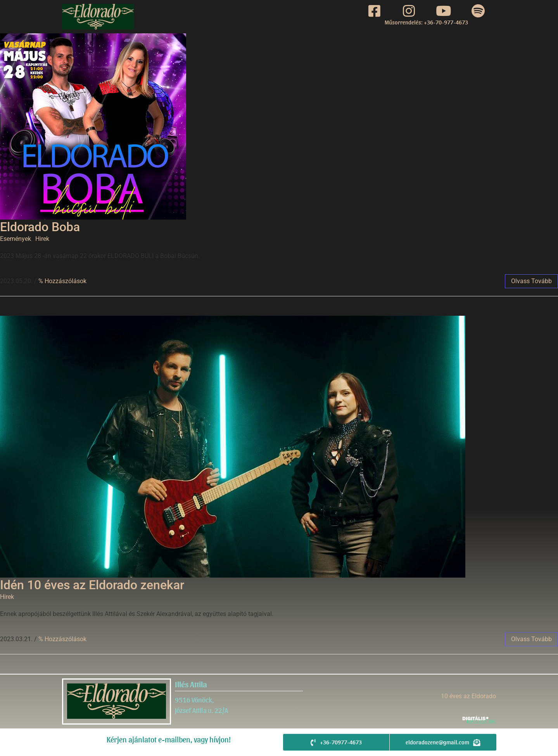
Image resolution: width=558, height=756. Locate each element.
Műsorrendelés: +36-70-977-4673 (426, 22)
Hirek (42, 239)
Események (16, 239)
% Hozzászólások (62, 281)
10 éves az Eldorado (468, 696)
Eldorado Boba (40, 227)
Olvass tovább (531, 281)
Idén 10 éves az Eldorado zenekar (92, 585)
